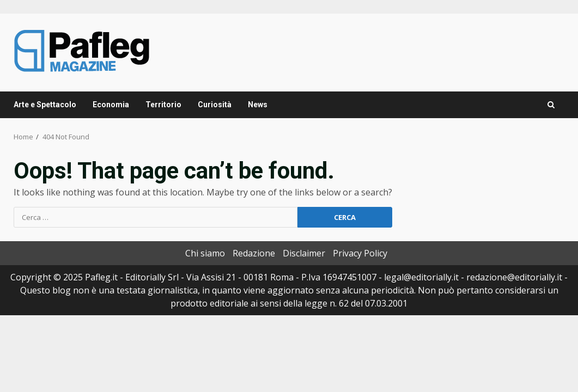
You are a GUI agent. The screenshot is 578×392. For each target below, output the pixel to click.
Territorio (163, 105)
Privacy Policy (360, 253)
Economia (111, 105)
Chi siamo (205, 253)
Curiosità (215, 105)
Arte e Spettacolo (45, 105)
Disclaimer (304, 253)
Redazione (254, 253)
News (258, 105)
